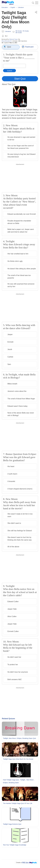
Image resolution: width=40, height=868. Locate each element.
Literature (8, 31)
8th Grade (19, 33)
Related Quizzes (8, 719)
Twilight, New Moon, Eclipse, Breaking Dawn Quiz (20, 738)
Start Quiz (20, 79)
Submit (10, 71)
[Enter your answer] (14, 66)
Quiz (8, 47)
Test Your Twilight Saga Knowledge (15, 845)
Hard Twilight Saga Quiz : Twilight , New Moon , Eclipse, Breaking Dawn (19, 781)
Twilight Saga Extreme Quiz (12, 824)
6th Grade (19, 31)
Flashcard (28, 47)
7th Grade (25, 31)
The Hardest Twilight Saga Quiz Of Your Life (18, 803)
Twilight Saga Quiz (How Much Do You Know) (18, 759)
